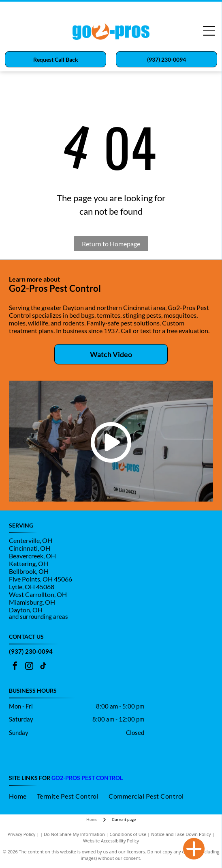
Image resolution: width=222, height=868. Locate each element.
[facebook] (15, 667)
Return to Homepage (111, 244)
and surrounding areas (38, 616)
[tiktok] (43, 667)
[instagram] (29, 667)
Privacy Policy (22, 834)
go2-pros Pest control (87, 778)
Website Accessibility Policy (111, 841)
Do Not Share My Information (74, 834)
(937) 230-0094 (31, 651)
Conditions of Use (128, 834)
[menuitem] (23, 796)
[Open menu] (209, 31)
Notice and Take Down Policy (181, 834)
